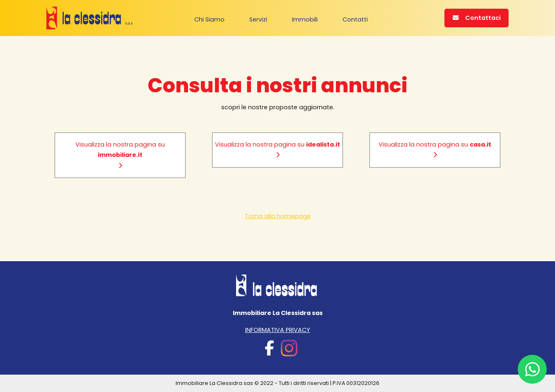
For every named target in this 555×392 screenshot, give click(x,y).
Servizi (258, 19)
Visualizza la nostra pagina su (120, 154)
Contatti (355, 19)
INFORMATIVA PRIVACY (278, 330)
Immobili (305, 19)
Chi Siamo (209, 19)
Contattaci (477, 18)
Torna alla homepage (278, 216)
